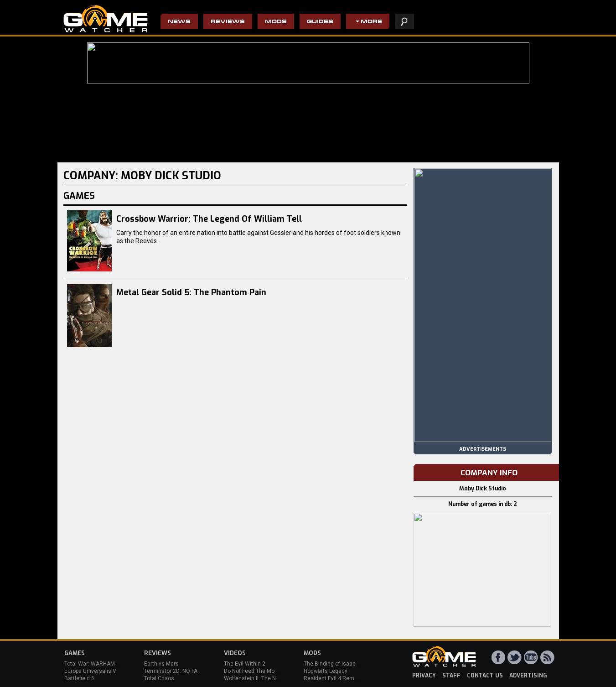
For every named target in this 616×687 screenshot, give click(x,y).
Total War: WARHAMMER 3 (98, 664)
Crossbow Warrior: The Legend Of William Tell (209, 219)
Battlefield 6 (79, 678)
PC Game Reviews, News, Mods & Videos (106, 19)
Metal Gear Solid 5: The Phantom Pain (191, 292)
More (371, 22)
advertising (528, 676)
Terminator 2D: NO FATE (174, 671)
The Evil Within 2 (245, 664)
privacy (424, 676)
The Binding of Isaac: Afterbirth (343, 664)
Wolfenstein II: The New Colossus (266, 678)
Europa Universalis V (90, 671)
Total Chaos (159, 678)
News (179, 22)
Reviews (228, 22)
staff (451, 676)
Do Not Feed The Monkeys (257, 671)
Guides (320, 22)
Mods (276, 22)
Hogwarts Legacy (326, 671)
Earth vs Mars (161, 664)
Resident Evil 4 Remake (334, 678)
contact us (485, 676)
